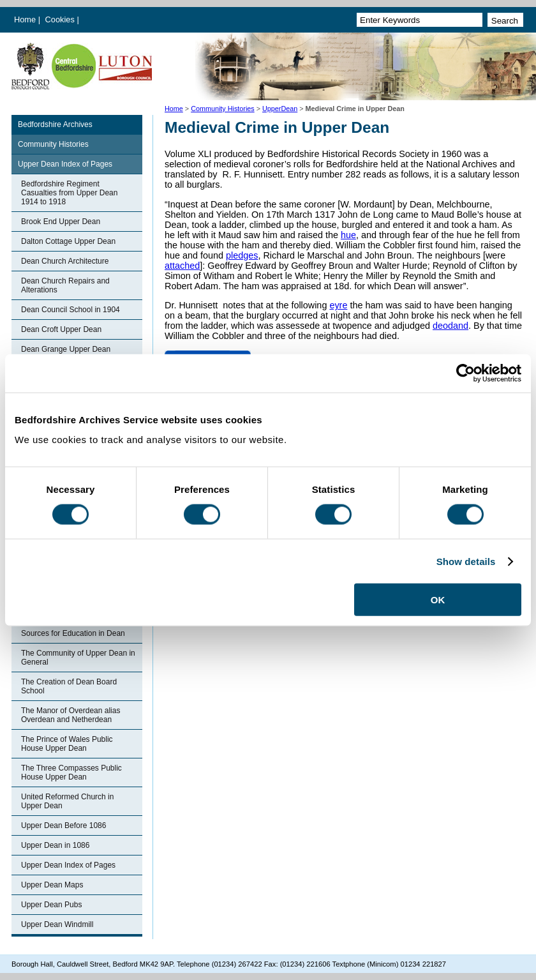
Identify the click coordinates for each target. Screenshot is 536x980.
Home (25, 19)
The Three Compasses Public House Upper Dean (71, 773)
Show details (466, 561)
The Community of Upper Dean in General (78, 658)
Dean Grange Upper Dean (66, 349)
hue (348, 235)
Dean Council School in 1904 (71, 310)
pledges (242, 255)
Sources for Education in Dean (73, 633)
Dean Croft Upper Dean (61, 329)
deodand (450, 326)
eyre (338, 305)
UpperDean (280, 109)
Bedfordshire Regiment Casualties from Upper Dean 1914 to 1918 (69, 193)
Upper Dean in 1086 (55, 845)
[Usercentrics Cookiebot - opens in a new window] (465, 373)
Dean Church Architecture (65, 261)
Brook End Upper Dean (61, 222)
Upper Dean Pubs (51, 905)
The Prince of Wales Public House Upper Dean (67, 744)
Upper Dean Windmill (57, 924)
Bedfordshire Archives (55, 124)
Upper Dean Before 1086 (63, 825)
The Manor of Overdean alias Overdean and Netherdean (71, 715)
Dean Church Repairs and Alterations (65, 285)
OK (438, 600)
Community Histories (223, 109)
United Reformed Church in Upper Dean (67, 801)
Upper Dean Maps (52, 885)
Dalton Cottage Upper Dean (68, 241)
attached (182, 266)
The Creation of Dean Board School (69, 686)
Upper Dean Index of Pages (65, 164)
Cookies (61, 19)
